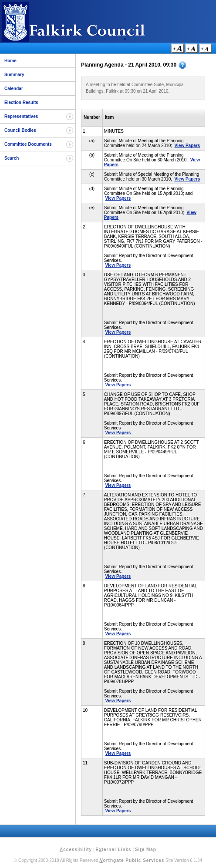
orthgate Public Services (132, 860)
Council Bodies (20, 130)
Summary (14, 75)
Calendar (14, 89)
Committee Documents (28, 144)
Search (12, 158)
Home (10, 61)
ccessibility (76, 850)
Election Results (21, 102)
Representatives (21, 116)
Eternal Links (113, 850)
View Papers (187, 146)
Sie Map (146, 850)
